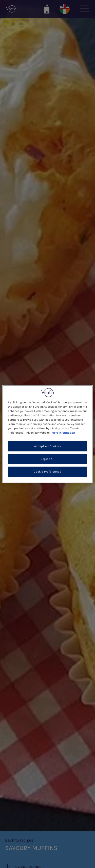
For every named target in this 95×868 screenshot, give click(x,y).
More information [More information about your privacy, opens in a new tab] (63, 433)
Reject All (48, 459)
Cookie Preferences (47, 472)
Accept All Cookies (48, 446)
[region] (47, 434)
